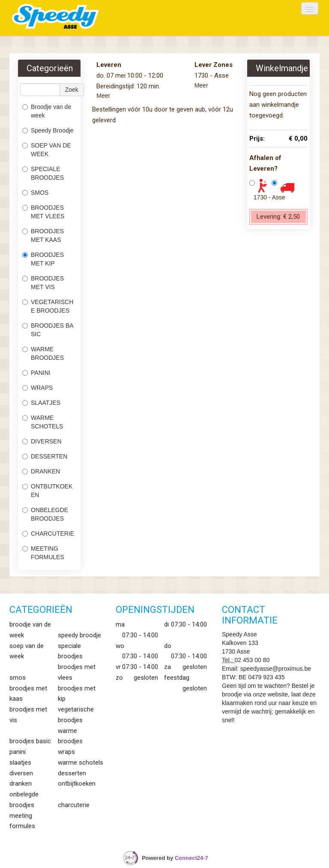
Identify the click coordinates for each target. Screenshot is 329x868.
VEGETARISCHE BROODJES (48, 306)
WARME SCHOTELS (43, 422)
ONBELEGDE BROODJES (45, 514)
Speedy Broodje (48, 130)
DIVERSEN (42, 441)
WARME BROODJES (44, 353)
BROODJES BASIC (48, 330)
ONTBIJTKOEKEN (47, 491)
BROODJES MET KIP (43, 259)
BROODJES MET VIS (43, 283)
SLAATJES (42, 403)
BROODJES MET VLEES (43, 212)
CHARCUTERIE (49, 533)
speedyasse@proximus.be (276, 669)
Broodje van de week (47, 111)
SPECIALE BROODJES (43, 173)
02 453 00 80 (252, 660)
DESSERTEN (45, 456)
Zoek (72, 90)
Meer (103, 96)
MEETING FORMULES (43, 553)
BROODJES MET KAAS (43, 235)
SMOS (36, 193)
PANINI (36, 373)
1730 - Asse (269, 197)
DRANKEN (41, 471)
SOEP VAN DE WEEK (47, 150)
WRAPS (37, 388)
